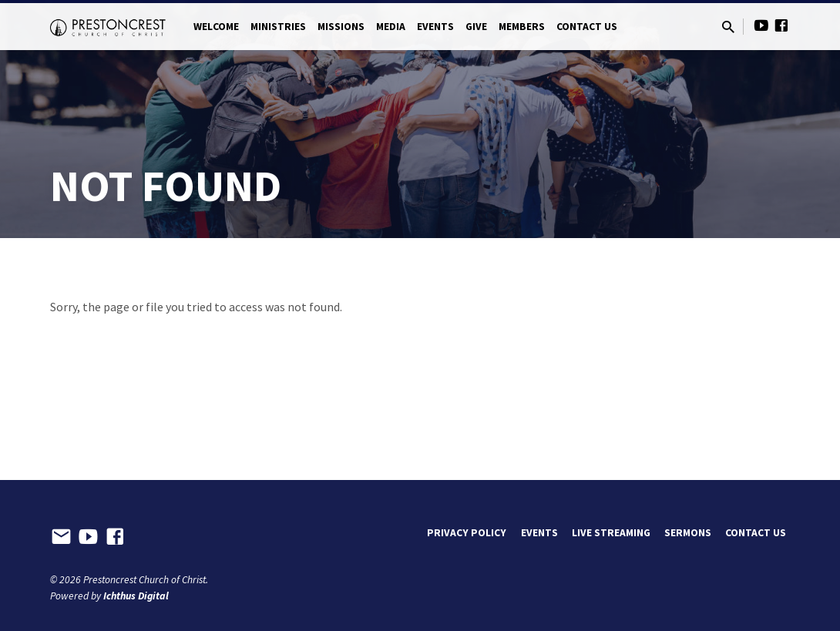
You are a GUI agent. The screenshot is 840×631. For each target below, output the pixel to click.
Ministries (278, 27)
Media (391, 27)
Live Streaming (611, 533)
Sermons (688, 533)
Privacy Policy (467, 533)
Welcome (216, 27)
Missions (341, 27)
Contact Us (587, 27)
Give (476, 27)
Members (522, 27)
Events (435, 27)
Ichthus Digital (136, 596)
